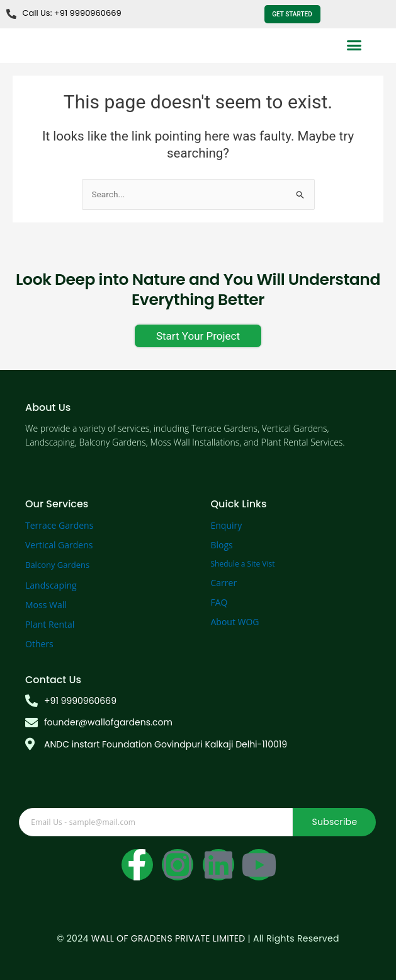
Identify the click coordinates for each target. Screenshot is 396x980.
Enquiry (227, 525)
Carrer (224, 583)
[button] (354, 45)
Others (39, 644)
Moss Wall (46, 605)
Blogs (222, 545)
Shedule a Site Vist (243, 564)
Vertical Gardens (59, 545)
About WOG (235, 622)
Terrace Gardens (59, 525)
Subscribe (334, 822)
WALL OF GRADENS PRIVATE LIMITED (168, 938)
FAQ (219, 602)
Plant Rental (50, 624)
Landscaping (51, 585)
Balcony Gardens (57, 565)
